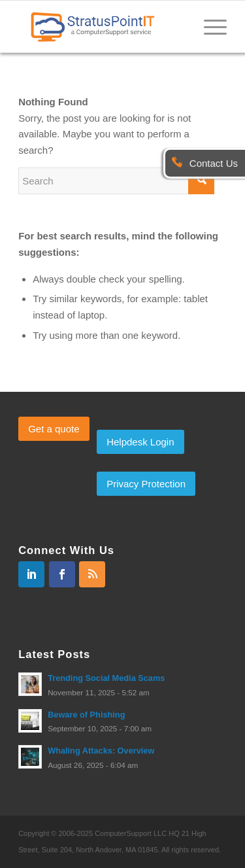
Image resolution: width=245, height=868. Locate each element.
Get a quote (54, 429)
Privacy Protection (146, 484)
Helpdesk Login (140, 442)
